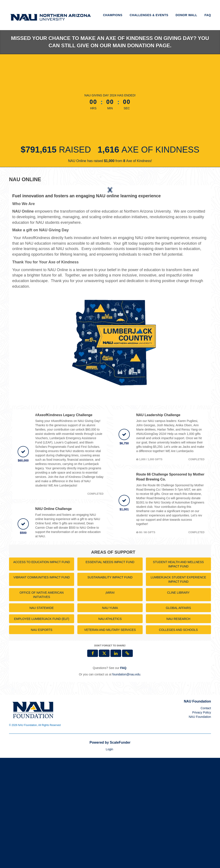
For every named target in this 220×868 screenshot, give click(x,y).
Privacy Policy (202, 823)
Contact (206, 818)
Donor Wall (186, 15)
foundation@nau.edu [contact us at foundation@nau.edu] (126, 784)
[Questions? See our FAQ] (123, 778)
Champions (113, 15)
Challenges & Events (149, 15)
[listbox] (110, 244)
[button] (27, 244)
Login (109, 859)
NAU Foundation (200, 827)
